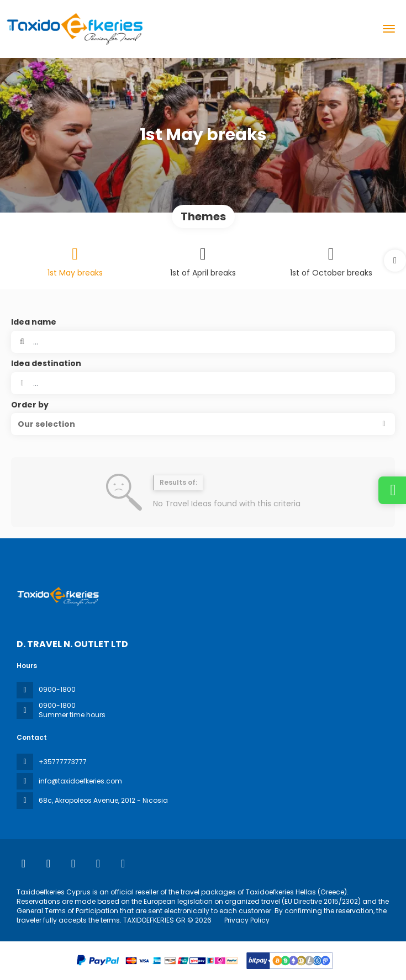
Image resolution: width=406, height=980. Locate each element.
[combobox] (203, 383)
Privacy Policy (247, 920)
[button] (395, 261)
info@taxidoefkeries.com (80, 781)
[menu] (389, 29)
